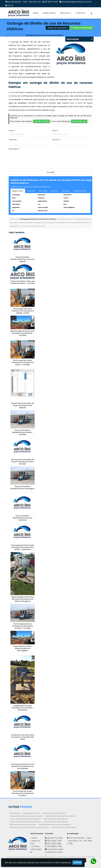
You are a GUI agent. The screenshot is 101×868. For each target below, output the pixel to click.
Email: (55, 131)
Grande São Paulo (80, 191)
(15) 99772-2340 (51, 2)
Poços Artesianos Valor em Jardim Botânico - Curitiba (23, 282)
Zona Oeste (43, 191)
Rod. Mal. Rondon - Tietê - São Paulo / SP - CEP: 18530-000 (79, 841)
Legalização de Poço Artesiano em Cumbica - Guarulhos (23, 708)
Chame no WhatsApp (82, 28)
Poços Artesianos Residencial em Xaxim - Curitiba (23, 433)
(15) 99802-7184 (55, 847)
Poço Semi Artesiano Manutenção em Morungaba (23, 648)
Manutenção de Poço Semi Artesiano (23, 825)
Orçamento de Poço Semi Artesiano (64, 827)
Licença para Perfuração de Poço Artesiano (25, 822)
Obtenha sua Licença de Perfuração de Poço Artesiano (29, 827)
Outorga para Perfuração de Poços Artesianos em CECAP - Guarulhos (23, 547)
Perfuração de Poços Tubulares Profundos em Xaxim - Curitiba (23, 363)
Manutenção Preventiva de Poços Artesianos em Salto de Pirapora (23, 599)
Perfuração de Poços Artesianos (54, 813)
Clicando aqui (79, 121)
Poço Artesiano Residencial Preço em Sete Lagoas (23, 259)
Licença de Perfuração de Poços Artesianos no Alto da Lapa (23, 462)
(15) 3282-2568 (54, 844)
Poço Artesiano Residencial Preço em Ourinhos (23, 518)
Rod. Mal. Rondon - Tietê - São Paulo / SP (24, 2)
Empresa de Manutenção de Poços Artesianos (26, 816)
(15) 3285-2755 (54, 841)
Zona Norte (31, 191)
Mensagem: (14, 149)
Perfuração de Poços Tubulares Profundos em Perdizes (23, 793)
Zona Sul (54, 191)
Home (36, 13)
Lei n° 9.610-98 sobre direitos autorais (33, 226)
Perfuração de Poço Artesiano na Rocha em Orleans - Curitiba (23, 626)
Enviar (50, 172)
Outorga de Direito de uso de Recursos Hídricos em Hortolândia (23, 766)
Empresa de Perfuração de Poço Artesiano (60, 816)
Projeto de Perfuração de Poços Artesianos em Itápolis (23, 406)
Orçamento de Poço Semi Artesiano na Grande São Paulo (23, 737)
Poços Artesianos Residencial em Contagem (23, 488)
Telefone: (13, 140)
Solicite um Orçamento (57, 28)
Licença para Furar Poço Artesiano (55, 819)
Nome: (12, 131)
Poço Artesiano (15, 813)
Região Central (18, 191)
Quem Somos (49, 13)
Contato (81, 13)
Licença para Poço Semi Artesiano (55, 822)
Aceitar (77, 862)
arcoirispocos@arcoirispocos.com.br (77, 2)
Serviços (66, 13)
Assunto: (57, 140)
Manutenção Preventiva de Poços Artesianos (55, 825)
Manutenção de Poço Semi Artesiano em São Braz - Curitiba (23, 333)
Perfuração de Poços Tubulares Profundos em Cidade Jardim (23, 311)
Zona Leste (65, 191)
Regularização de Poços (32, 813)
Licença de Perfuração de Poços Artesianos (25, 819)
